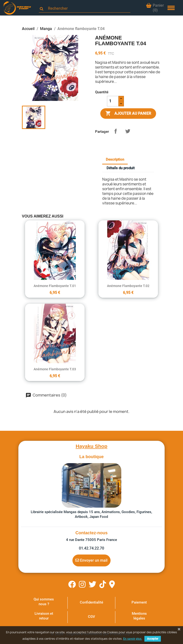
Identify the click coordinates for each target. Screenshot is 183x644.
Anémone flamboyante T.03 (55, 369)
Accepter (153, 639)
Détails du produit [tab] (121, 168)
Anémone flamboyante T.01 (55, 286)
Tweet (128, 131)
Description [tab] (115, 159)
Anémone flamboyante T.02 (128, 286)
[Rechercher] (87, 8)
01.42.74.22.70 (91, 548)
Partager (116, 131)
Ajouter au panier (128, 114)
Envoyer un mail (91, 560)
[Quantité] (113, 101)
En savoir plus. (133, 639)
